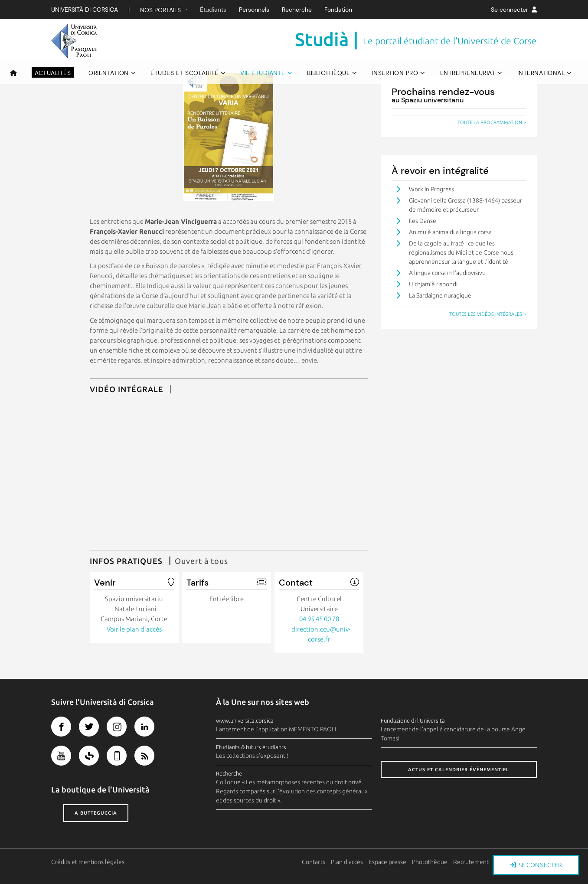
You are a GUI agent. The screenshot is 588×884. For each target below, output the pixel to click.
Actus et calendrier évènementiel (459, 769)
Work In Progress (431, 189)
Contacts (314, 862)
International (541, 73)
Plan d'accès (347, 862)
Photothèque (430, 862)
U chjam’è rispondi (433, 284)
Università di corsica (85, 10)
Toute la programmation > (492, 122)
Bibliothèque (328, 73)
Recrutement (471, 862)
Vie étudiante (263, 73)
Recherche (297, 10)
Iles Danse (423, 221)
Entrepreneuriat (468, 73)
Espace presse (387, 862)
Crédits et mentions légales (88, 862)
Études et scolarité (185, 73)
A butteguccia (96, 813)
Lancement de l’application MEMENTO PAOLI (276, 729)
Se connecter (514, 10)
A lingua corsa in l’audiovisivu (447, 273)
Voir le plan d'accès (134, 629)
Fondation (338, 10)
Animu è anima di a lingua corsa (450, 232)
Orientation (109, 73)
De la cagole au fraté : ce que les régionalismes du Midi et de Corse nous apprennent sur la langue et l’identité (461, 252)
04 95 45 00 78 (319, 619)
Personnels (254, 10)
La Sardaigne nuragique (440, 295)
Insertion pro (395, 73)
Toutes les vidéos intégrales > (488, 314)
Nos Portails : (164, 10)
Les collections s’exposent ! (252, 756)
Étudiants (213, 10)
